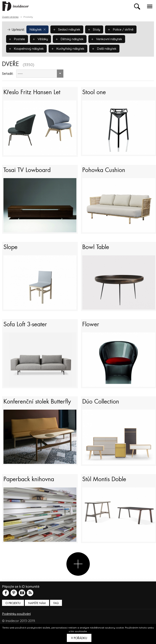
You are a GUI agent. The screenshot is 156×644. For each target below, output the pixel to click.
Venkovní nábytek (110, 39)
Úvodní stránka (10, 17)
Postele (17, 39)
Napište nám (37, 615)
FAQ (56, 615)
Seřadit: (8, 74)
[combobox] (40, 74)
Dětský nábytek (71, 39)
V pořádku (79, 638)
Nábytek (38, 29)
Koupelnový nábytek (27, 48)
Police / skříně (124, 29)
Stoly (97, 29)
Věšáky (41, 39)
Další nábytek (109, 48)
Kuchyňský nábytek (71, 48)
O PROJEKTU (13, 615)
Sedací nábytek (68, 29)
